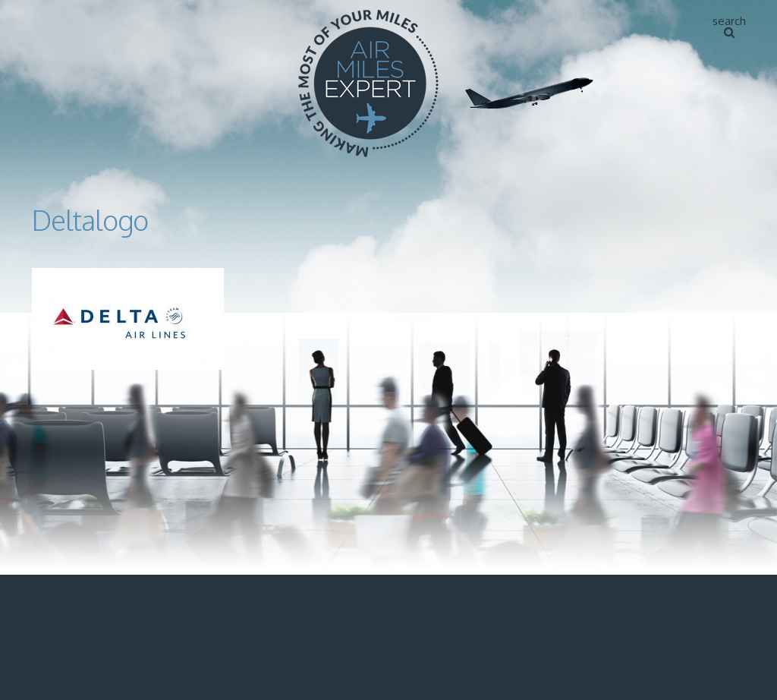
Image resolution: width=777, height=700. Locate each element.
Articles (711, 19)
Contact (712, 59)
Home (500, 19)
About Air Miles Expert (600, 19)
